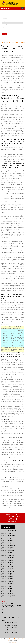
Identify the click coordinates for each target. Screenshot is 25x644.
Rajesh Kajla (14, 642)
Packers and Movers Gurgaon (8, 542)
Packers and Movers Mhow (7, 593)
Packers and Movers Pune (7, 562)
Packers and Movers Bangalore (8, 535)
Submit (5, 34)
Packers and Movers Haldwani (8, 575)
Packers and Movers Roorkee (8, 573)
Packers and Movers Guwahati (8, 595)
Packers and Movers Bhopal (7, 532)
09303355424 (5, 8)
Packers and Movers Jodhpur (7, 551)
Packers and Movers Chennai (7, 539)
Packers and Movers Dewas (7, 577)
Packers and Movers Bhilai (7, 534)
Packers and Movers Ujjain (7, 578)
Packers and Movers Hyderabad (8, 545)
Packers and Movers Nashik (7, 561)
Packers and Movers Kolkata (7, 552)
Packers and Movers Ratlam (7, 580)
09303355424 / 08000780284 (10, 610)
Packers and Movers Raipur (7, 565)
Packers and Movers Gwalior (7, 583)
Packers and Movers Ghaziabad (8, 544)
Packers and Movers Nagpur (7, 559)
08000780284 (13, 521)
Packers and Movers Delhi (7, 540)
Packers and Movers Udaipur (7, 568)
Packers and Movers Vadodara (8, 570)
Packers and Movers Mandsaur (8, 592)
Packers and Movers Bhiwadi (7, 571)
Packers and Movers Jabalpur (7, 547)
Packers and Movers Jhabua (7, 590)
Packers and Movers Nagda (7, 588)
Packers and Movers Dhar (7, 587)
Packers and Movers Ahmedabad (8, 530)
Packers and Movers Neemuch (8, 582)
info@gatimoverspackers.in (9, 613)
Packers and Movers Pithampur (8, 585)
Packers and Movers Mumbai (7, 557)
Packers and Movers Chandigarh (8, 537)
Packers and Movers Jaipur (7, 549)
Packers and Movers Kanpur (7, 554)
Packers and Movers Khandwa (8, 556)
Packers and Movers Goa (7, 597)
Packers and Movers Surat (7, 566)
